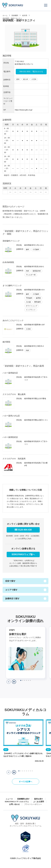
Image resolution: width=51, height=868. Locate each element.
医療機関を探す (23, 799)
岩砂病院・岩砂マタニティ (12, 18)
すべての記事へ (26, 782)
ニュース (9, 799)
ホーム (5, 16)
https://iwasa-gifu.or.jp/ (24, 110)
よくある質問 (39, 802)
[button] (14, 772)
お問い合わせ (14, 804)
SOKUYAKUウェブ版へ (23, 554)
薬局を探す (39, 799)
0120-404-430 (25, 530)
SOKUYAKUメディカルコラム (17, 802)
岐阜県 (25, 16)
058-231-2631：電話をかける (31, 72)
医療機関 (15, 16)
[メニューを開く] (46, 5)
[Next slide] (14, 682)
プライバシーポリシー (33, 804)
